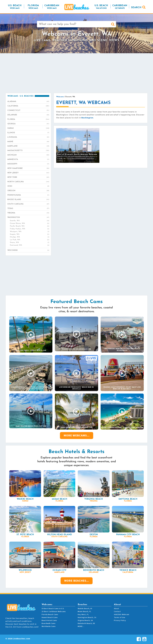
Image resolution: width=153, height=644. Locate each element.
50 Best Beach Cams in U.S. (53, 609)
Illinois (28, 133)
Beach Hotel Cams (49, 620)
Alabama (28, 102)
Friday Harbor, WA (30, 229)
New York (28, 177)
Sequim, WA (30, 234)
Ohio (28, 186)
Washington (28, 218)
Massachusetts (28, 151)
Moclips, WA (30, 237)
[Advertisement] (76, 73)
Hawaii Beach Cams (50, 618)
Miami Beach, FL (84, 612)
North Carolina (28, 182)
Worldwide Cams (49, 626)
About (117, 609)
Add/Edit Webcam (122, 615)
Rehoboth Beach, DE (86, 623)
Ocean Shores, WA (30, 223)
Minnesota (28, 160)
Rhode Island (28, 200)
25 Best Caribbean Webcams (54, 612)
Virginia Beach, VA (85, 620)
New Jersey (28, 173)
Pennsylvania (28, 195)
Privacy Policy (120, 620)
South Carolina (28, 204)
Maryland (28, 146)
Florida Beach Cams (50, 615)
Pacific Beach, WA (30, 226)
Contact (117, 612)
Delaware (28, 115)
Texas (28, 209)
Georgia (28, 124)
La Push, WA (30, 240)
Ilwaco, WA (30, 243)
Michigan (28, 155)
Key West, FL (83, 615)
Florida (28, 119)
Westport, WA (30, 232)
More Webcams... (77, 435)
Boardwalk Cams (49, 623)
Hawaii (28, 128)
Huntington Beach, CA (87, 618)
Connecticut (28, 111)
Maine (28, 142)
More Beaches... (77, 581)
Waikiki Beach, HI (85, 609)
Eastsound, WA (30, 245)
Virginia (28, 213)
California (28, 106)
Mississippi (28, 164)
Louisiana (28, 137)
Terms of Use (120, 618)
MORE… (81, 626)
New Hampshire (28, 168)
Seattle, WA (30, 221)
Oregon (28, 191)
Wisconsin (28, 250)
